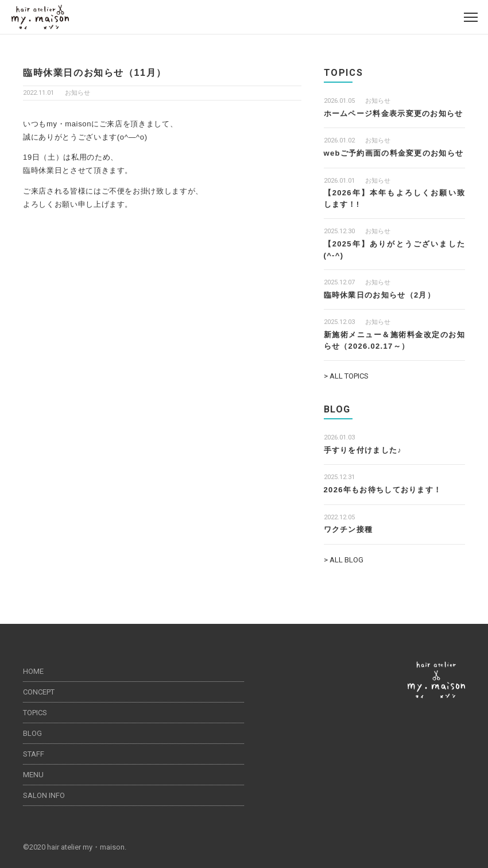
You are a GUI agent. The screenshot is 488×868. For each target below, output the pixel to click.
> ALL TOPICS (346, 376)
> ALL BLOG (344, 560)
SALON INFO (44, 795)
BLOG (32, 733)
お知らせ (78, 93)
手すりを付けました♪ (363, 450)
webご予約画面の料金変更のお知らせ (394, 153)
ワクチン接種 (348, 529)
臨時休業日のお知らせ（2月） (379, 295)
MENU (33, 775)
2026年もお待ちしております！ (383, 490)
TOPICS (35, 713)
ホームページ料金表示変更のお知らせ (394, 113)
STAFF (34, 754)
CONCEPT (39, 692)
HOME (33, 671)
